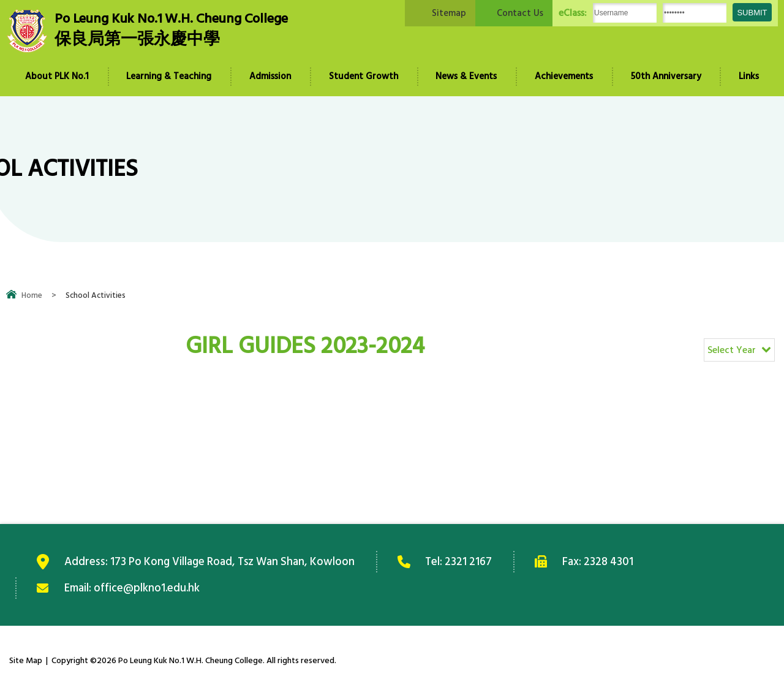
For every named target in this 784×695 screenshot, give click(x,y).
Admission (270, 76)
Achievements (564, 76)
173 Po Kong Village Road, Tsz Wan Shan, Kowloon (233, 561)
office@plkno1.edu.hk (147, 588)
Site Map (26, 660)
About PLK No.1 (57, 76)
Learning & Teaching (169, 76)
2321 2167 (469, 561)
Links (749, 76)
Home (32, 295)
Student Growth (364, 76)
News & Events (466, 76)
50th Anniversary (666, 76)
